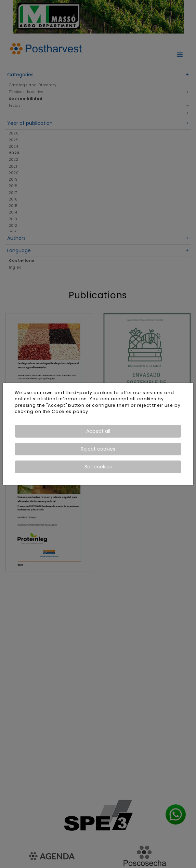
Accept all (98, 431)
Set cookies (98, 467)
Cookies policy (70, 411)
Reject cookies (98, 449)
